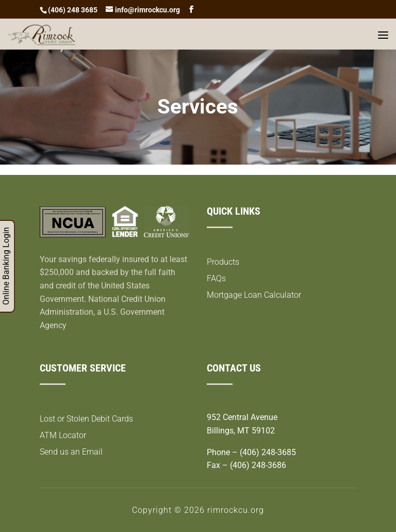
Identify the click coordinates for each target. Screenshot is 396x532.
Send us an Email (71, 452)
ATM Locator (63, 435)
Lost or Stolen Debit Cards (86, 419)
